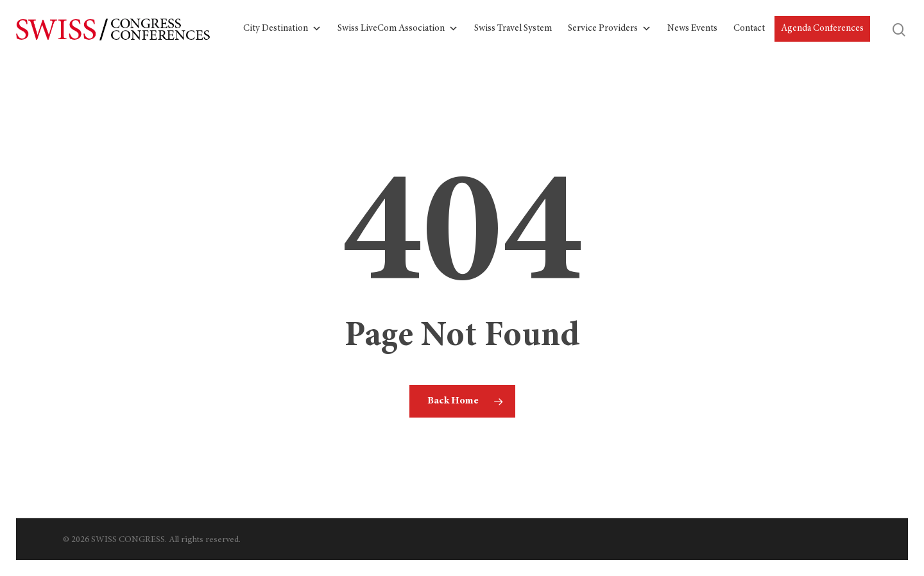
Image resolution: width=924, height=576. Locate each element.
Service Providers (610, 29)
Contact (749, 29)
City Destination (282, 29)
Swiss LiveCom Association (398, 29)
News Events (692, 29)
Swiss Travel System (513, 29)
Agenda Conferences (822, 29)
